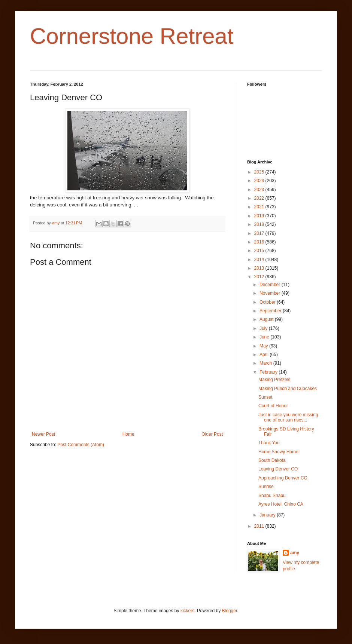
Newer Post (43, 434)
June (265, 337)
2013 (260, 268)
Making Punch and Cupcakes (288, 389)
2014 (260, 260)
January (268, 515)
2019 (260, 216)
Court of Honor (273, 406)
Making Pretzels (274, 380)
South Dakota (272, 460)
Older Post (212, 434)
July (264, 328)
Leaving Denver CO (278, 469)
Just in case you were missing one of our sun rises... (288, 417)
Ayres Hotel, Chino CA (281, 504)
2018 (260, 224)
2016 (260, 242)
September (271, 311)
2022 (260, 198)
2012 (260, 277)
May (264, 346)
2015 (260, 251)
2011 (260, 526)
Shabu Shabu (272, 496)
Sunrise (266, 487)
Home (128, 434)
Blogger (230, 611)
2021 (260, 207)
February (269, 372)
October (268, 302)
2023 (260, 190)
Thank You (269, 443)
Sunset (265, 397)
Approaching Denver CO (283, 478)
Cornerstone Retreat (132, 36)
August (267, 319)
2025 (260, 172)
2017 (260, 233)
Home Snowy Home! (279, 452)
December (271, 285)
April (265, 355)
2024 (260, 181)
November (271, 293)
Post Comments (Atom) (81, 445)
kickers (187, 611)
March (266, 363)
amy (295, 553)
